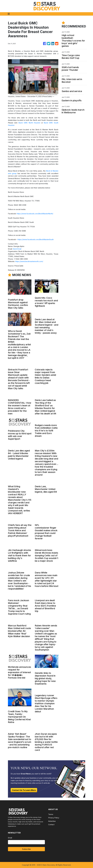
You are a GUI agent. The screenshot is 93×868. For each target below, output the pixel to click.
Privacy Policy (54, 818)
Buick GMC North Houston (29, 123)
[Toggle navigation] (9, 14)
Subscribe (26, 849)
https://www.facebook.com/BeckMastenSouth (36, 239)
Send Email (17, 249)
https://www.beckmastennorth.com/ (29, 261)
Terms (51, 814)
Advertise (52, 821)
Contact (51, 825)
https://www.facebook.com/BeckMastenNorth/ (35, 214)
